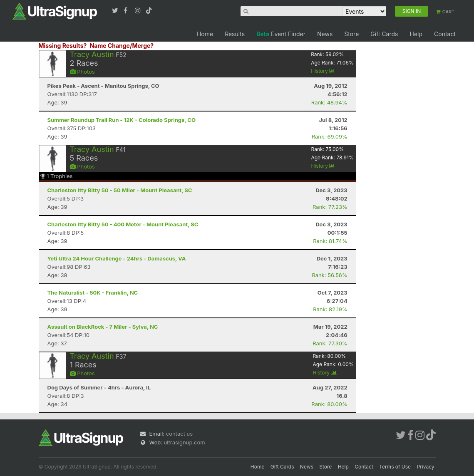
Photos (82, 72)
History (323, 71)
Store (351, 34)
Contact (445, 34)
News (325, 34)
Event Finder (281, 34)
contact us (179, 434)
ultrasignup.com (185, 442)
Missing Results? (63, 46)
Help (416, 34)
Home (205, 34)
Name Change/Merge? (122, 46)
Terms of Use (395, 467)
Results (235, 34)
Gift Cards (384, 34)
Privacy (426, 467)
